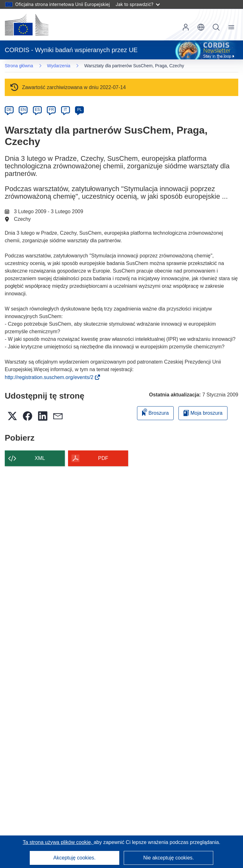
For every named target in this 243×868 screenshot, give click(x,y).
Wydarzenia (59, 66)
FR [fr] (51, 110)
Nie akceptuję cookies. (169, 858)
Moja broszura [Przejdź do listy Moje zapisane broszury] (203, 413)
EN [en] (23, 110)
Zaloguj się (186, 27)
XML (40, 458)
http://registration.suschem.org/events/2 (51, 377)
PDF (103, 458)
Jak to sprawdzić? (137, 4)
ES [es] (37, 110)
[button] (201, 27)
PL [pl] (80, 110)
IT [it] (65, 110)
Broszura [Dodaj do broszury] (155, 412)
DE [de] (9, 110)
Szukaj (216, 27)
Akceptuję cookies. (75, 858)
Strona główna (19, 66)
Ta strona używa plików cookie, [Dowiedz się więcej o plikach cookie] (58, 842)
